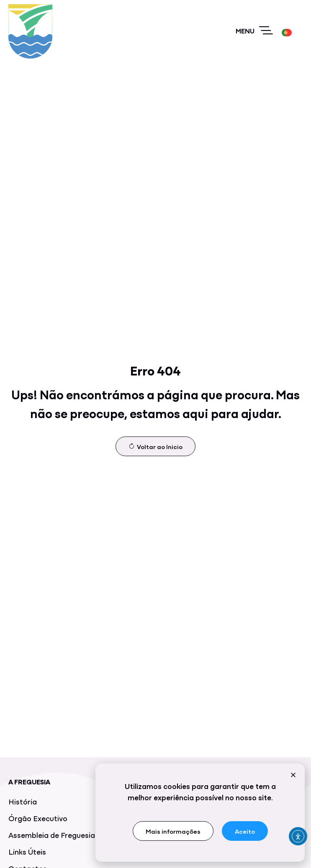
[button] (293, 777)
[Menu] (266, 31)
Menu (245, 31)
